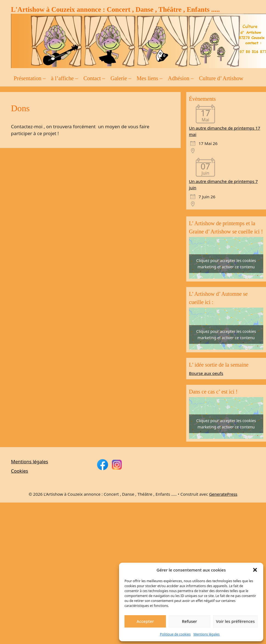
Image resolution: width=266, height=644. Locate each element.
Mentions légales (206, 634)
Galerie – (121, 78)
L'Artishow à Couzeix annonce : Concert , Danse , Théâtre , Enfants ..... (115, 9)
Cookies (20, 471)
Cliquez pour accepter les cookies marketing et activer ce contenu (226, 264)
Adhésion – (181, 78)
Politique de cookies (175, 634)
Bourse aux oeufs (206, 373)
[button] (255, 570)
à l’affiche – (64, 78)
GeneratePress (223, 494)
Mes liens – (149, 78)
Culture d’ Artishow (221, 78)
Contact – (94, 78)
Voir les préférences (235, 621)
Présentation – (30, 78)
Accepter (145, 621)
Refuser (189, 621)
